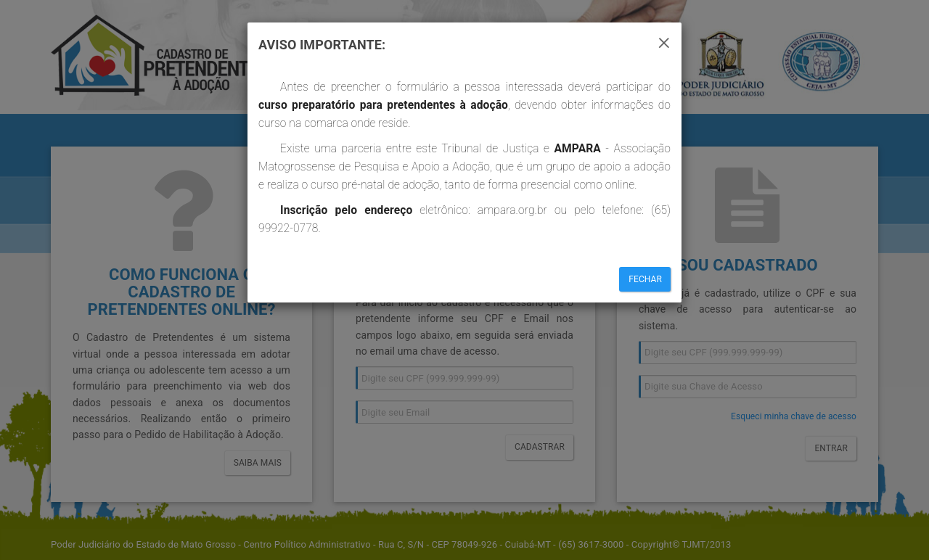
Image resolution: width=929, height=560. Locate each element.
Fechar (645, 279)
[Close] (664, 41)
